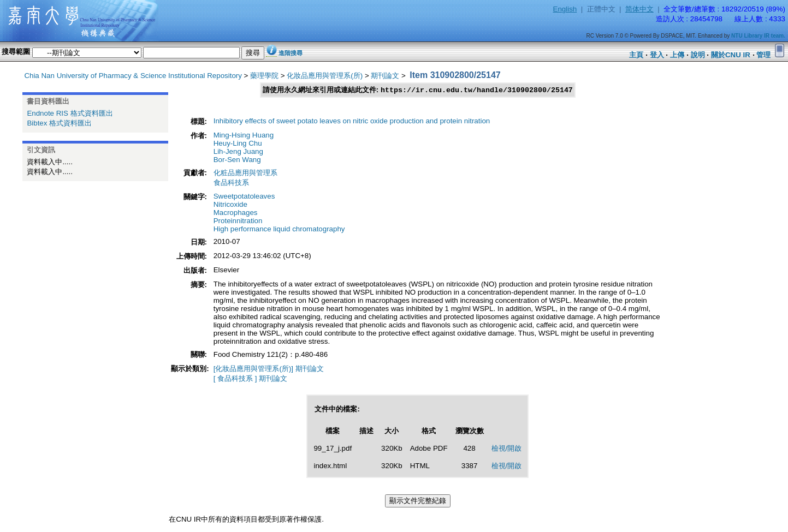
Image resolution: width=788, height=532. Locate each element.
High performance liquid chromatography (279, 229)
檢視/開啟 (507, 449)
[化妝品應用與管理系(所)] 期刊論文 (269, 369)
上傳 (677, 55)
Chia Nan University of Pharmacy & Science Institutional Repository (133, 76)
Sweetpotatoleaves (244, 197)
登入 (657, 55)
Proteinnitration (238, 221)
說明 (698, 55)
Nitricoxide (230, 205)
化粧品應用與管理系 (245, 173)
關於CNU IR (731, 55)
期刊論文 (385, 76)
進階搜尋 (291, 53)
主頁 (636, 55)
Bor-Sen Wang (237, 160)
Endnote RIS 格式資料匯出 (70, 113)
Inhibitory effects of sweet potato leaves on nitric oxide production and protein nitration (352, 121)
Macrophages (236, 213)
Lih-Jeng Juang (238, 152)
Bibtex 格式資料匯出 (59, 123)
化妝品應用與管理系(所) (325, 76)
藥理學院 (264, 76)
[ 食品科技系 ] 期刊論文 (251, 379)
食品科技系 (231, 183)
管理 (763, 55)
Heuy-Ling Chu (238, 144)
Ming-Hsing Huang (244, 136)
